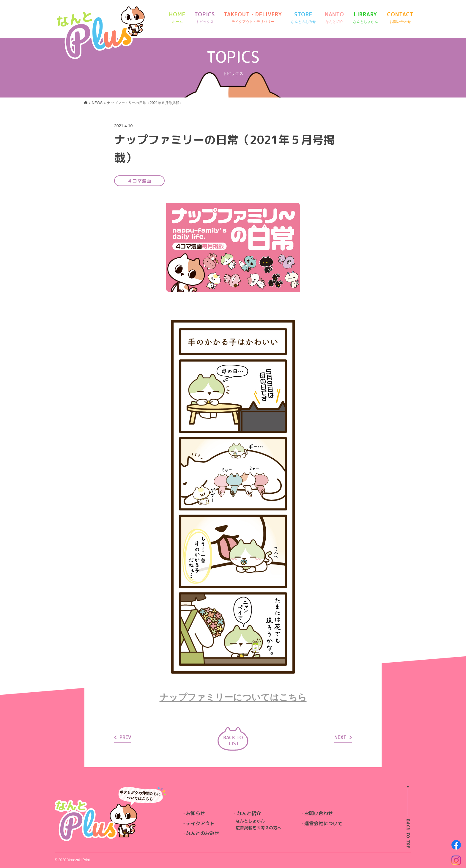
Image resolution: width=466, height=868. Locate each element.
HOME (177, 18)
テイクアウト (200, 823)
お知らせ (196, 813)
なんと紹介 (249, 813)
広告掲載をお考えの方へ (259, 828)
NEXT (343, 737)
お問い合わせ (319, 813)
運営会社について (323, 823)
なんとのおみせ (203, 833)
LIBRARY (366, 18)
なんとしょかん (250, 821)
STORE (303, 18)
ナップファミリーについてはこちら (233, 697)
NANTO (335, 18)
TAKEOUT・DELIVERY (253, 18)
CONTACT (400, 18)
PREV (123, 737)
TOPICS (205, 18)
